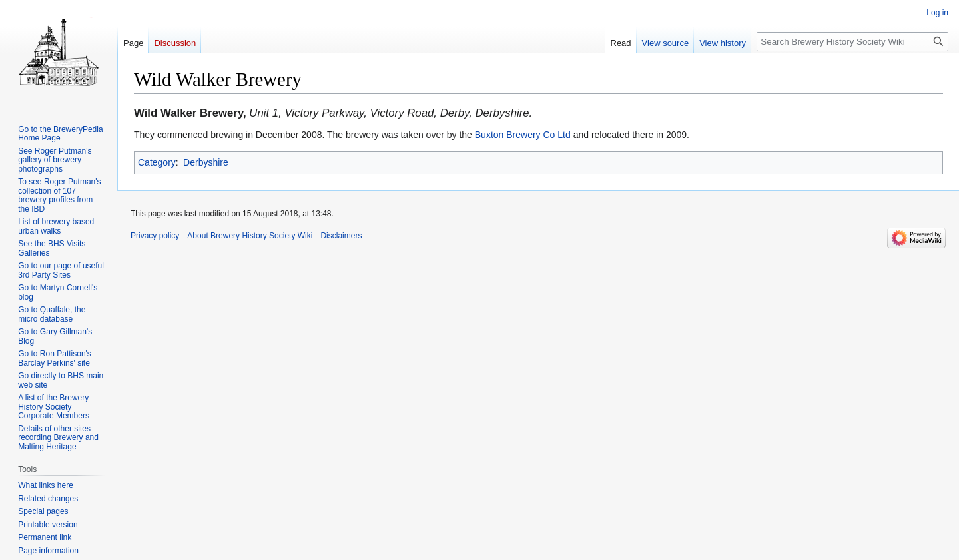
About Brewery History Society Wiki (250, 236)
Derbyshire (206, 162)
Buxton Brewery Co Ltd (523, 135)
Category (157, 162)
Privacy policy (155, 236)
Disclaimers (341, 236)
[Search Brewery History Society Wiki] (852, 42)
